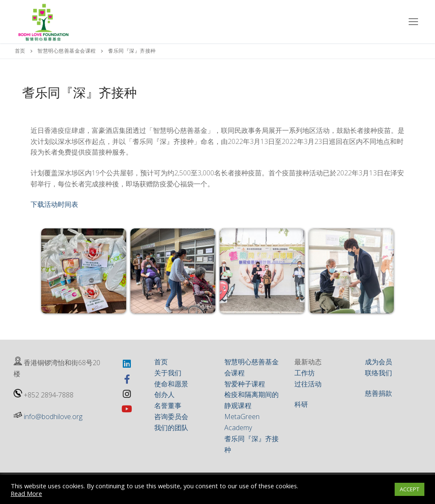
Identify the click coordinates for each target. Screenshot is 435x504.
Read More (26, 493)
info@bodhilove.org (53, 417)
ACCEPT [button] (410, 489)
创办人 (164, 394)
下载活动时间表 (54, 204)
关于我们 (168, 373)
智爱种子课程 (245, 384)
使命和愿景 (171, 384)
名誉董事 (168, 405)
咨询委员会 (171, 417)
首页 (20, 51)
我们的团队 (171, 428)
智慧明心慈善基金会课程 (67, 51)
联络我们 (379, 373)
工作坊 (305, 373)
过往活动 (308, 384)
